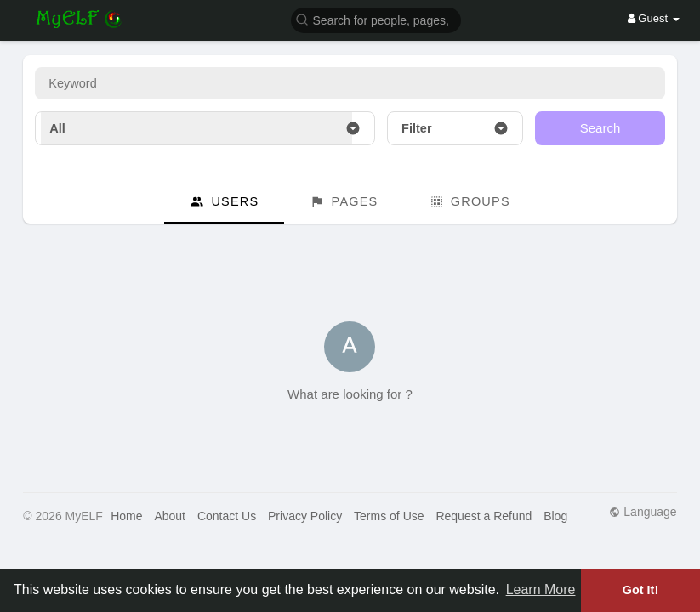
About (170, 516)
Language (643, 512)
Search (600, 128)
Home (126, 516)
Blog (555, 516)
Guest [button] (654, 18)
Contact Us (227, 516)
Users (224, 202)
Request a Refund (484, 516)
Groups (470, 202)
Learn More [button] (541, 589)
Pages (344, 202)
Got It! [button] (640, 590)
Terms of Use (389, 516)
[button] (376, 19)
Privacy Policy (305, 516)
